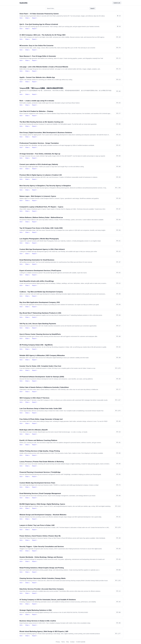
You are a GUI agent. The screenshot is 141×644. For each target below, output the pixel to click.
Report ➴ (35, 18)
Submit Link (117, 3)
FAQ (67, 642)
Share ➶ (28, 18)
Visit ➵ (21, 18)
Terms (63, 642)
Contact (72, 642)
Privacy (58, 642)
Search (92, 8)
